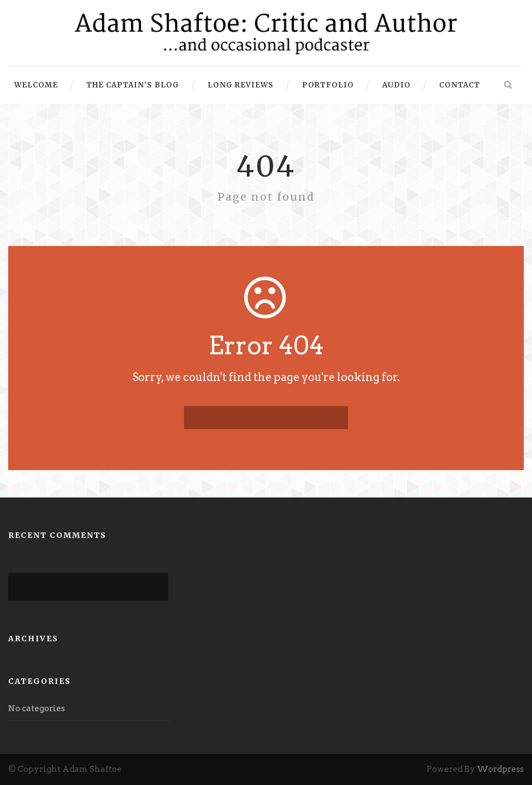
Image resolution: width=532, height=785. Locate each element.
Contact (460, 85)
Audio (397, 85)
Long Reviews (241, 85)
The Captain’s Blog (133, 85)
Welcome (36, 85)
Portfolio (328, 85)
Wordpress (500, 769)
